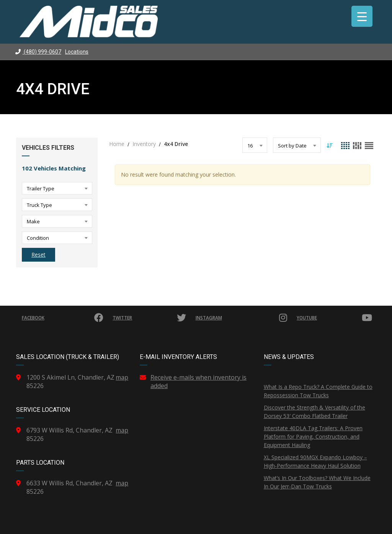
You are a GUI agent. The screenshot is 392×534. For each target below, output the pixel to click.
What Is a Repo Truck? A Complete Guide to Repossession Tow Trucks (318, 391)
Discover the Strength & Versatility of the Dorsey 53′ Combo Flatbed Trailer (314, 412)
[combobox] (57, 188)
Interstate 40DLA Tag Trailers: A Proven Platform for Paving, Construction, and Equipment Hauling (313, 437)
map (122, 377)
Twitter (150, 318)
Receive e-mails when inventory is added (198, 382)
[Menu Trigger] (362, 16)
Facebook (63, 318)
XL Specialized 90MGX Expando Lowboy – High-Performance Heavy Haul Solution (315, 461)
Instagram (241, 318)
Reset (38, 255)
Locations (77, 52)
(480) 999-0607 (38, 52)
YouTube (334, 318)
